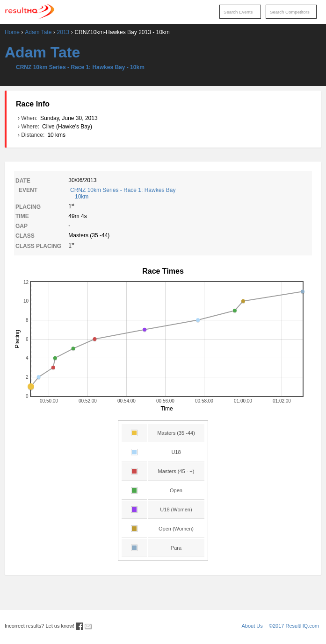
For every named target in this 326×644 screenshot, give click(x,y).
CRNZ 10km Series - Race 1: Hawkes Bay (190, 193)
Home (12, 32)
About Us (252, 626)
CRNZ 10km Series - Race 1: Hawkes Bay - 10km (80, 67)
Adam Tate (38, 32)
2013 (63, 32)
